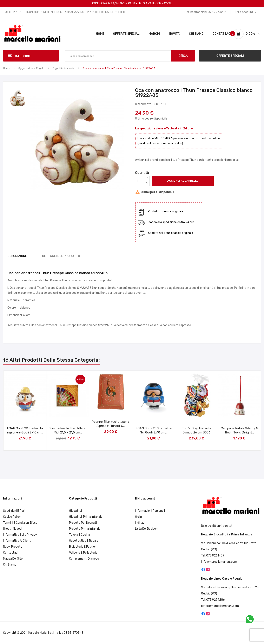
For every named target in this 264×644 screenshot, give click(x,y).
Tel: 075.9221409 (213, 556)
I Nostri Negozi (13, 529)
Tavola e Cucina (80, 535)
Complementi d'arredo (84, 559)
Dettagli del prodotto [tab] (61, 256)
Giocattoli (76, 511)
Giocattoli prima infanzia (86, 517)
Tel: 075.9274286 (213, 600)
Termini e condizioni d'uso (20, 523)
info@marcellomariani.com (219, 562)
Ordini (139, 517)
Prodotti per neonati (83, 523)
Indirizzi (140, 523)
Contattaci (11, 553)
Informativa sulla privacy (20, 535)
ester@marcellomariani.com (220, 606)
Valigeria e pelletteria (83, 553)
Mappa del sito (13, 559)
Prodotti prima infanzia (85, 529)
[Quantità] (140, 181)
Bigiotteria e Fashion (83, 547)
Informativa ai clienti (17, 541)
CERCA (183, 56)
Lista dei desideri (146, 529)
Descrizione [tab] (17, 256)
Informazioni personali (150, 511)
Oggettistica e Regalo (84, 541)
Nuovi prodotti (13, 547)
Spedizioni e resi (14, 511)
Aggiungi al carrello (183, 181)
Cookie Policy (12, 517)
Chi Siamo (10, 565)
